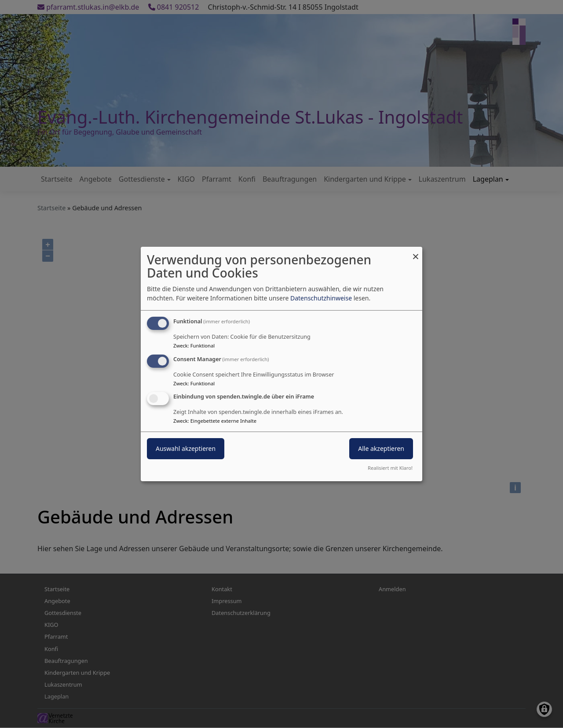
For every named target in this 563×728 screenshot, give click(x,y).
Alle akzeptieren (381, 449)
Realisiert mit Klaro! (390, 468)
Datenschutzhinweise (321, 298)
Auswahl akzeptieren (186, 449)
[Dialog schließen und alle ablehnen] (416, 252)
